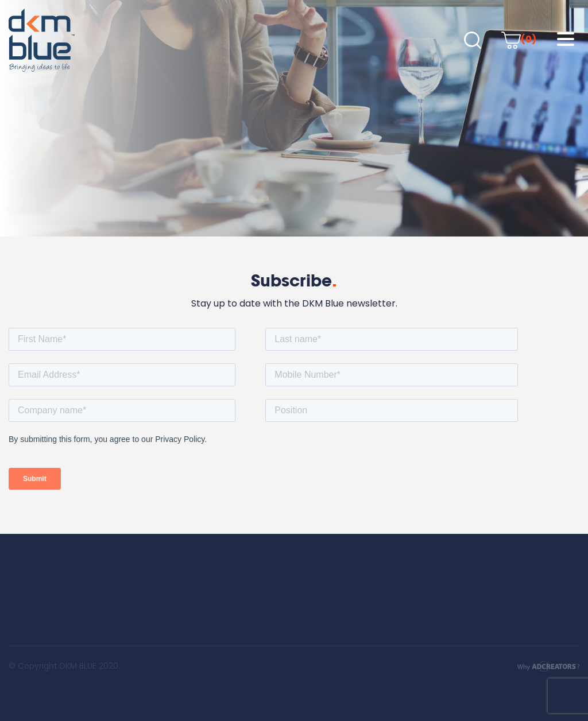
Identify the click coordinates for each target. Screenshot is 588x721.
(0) (519, 39)
